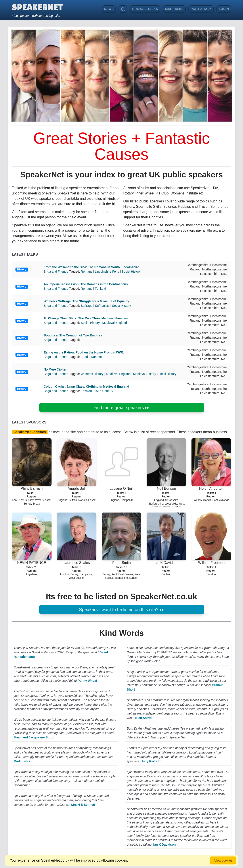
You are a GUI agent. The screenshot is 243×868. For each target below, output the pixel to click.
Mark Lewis (22, 761)
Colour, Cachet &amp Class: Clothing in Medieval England (87, 386)
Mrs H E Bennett (83, 805)
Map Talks (174, 9)
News (109, 9)
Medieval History (144, 374)
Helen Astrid (143, 718)
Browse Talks (145, 9)
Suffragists (102, 306)
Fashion (86, 391)
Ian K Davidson (164, 845)
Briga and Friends (56, 272)
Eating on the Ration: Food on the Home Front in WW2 (84, 352)
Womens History (92, 374)
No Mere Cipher (55, 369)
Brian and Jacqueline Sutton (35, 737)
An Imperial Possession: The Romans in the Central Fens (86, 284)
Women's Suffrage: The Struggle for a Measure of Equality (87, 301)
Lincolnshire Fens (107, 272)
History (22, 270)
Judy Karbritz (151, 761)
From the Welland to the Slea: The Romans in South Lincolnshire (91, 267)
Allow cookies (223, 860)
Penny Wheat (87, 681)
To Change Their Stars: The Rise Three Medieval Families (86, 318)
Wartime (96, 357)
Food (84, 357)
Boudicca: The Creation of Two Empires (73, 335)
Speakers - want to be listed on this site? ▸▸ (121, 610)
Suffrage (87, 306)
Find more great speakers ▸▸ (121, 408)
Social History (131, 272)
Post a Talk (201, 9)
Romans (86, 272)
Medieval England (114, 323)
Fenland (100, 289)
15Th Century (104, 391)
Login (224, 9)
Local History (167, 374)
